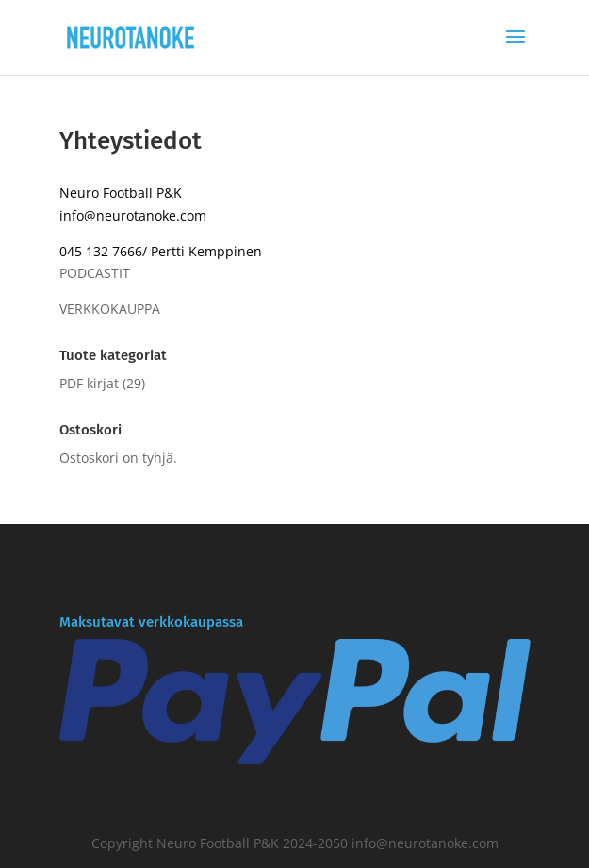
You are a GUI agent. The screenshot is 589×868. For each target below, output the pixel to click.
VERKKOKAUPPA (110, 309)
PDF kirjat (89, 383)
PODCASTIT (95, 273)
